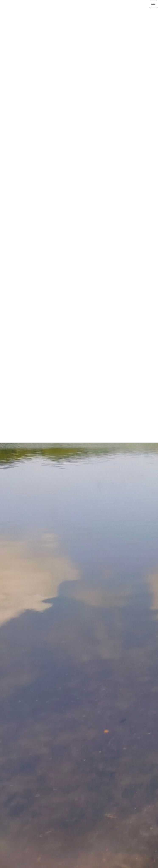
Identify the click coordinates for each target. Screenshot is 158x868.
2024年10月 (34, 692)
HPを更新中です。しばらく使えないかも (93, 536)
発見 (30, 651)
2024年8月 (34, 700)
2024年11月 (34, 685)
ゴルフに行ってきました (42, 636)
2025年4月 (34, 677)
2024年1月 (34, 730)
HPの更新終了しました (81, 506)
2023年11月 (34, 744)
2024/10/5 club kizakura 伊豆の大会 (92, 596)
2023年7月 (34, 752)
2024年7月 (34, 707)
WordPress (59, 801)
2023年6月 (34, 759)
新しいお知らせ (36, 643)
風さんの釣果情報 (38, 658)
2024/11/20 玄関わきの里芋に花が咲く (92, 446)
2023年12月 (34, 737)
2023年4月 (34, 767)
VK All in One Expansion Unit (103, 801)
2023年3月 (34, 774)
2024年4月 (34, 714)
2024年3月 (34, 722)
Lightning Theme (78, 801)
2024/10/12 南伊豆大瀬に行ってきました (94, 566)
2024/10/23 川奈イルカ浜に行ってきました (95, 476)
